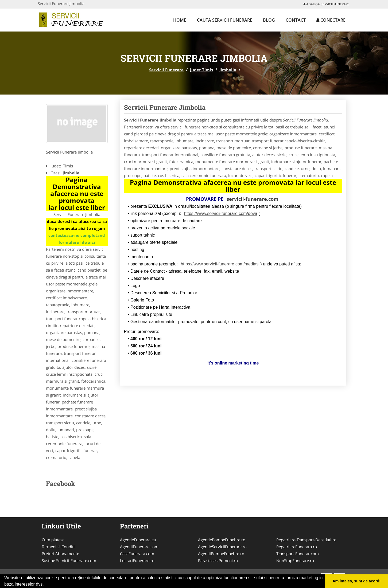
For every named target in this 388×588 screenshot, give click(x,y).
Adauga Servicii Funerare (326, 4)
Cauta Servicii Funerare (225, 20)
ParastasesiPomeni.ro (218, 560)
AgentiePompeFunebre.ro (222, 540)
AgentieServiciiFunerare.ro (222, 547)
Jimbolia (228, 70)
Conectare (331, 20)
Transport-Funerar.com (298, 554)
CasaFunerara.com (137, 554)
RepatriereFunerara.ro (297, 547)
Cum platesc (53, 540)
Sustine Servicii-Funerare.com (69, 560)
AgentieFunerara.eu (138, 540)
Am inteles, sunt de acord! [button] (356, 581)
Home (180, 20)
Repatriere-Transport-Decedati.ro (306, 540)
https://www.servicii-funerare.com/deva (221, 213)
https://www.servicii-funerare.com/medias (220, 264)
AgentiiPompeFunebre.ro (221, 554)
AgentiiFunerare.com (139, 547)
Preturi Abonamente (60, 554)
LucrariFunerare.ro (137, 560)
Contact (296, 20)
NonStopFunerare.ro (295, 560)
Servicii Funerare (166, 70)
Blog (269, 20)
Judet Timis (201, 70)
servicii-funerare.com (253, 199)
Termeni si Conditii (59, 547)
